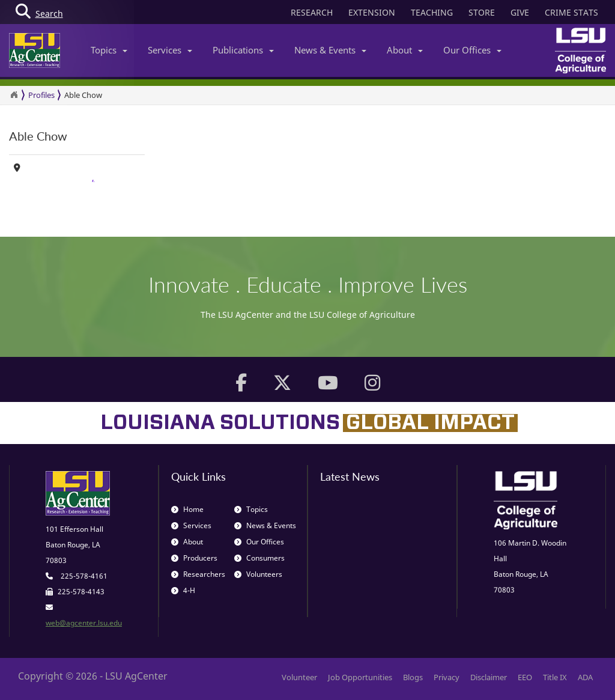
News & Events (330, 50)
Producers (194, 558)
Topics (109, 50)
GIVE (520, 12)
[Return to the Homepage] (14, 95)
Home (187, 509)
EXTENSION (372, 12)
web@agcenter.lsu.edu (84, 623)
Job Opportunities (360, 677)
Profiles (41, 95)
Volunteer (299, 677)
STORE (482, 12)
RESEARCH (312, 12)
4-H (183, 590)
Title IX (555, 677)
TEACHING (432, 12)
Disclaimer (489, 677)
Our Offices (472, 50)
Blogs (413, 677)
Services (170, 50)
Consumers (259, 558)
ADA (585, 677)
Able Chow (83, 95)
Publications (243, 50)
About (405, 50)
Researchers (198, 574)
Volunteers (258, 574)
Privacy (447, 677)
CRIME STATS (571, 12)
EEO (525, 677)
